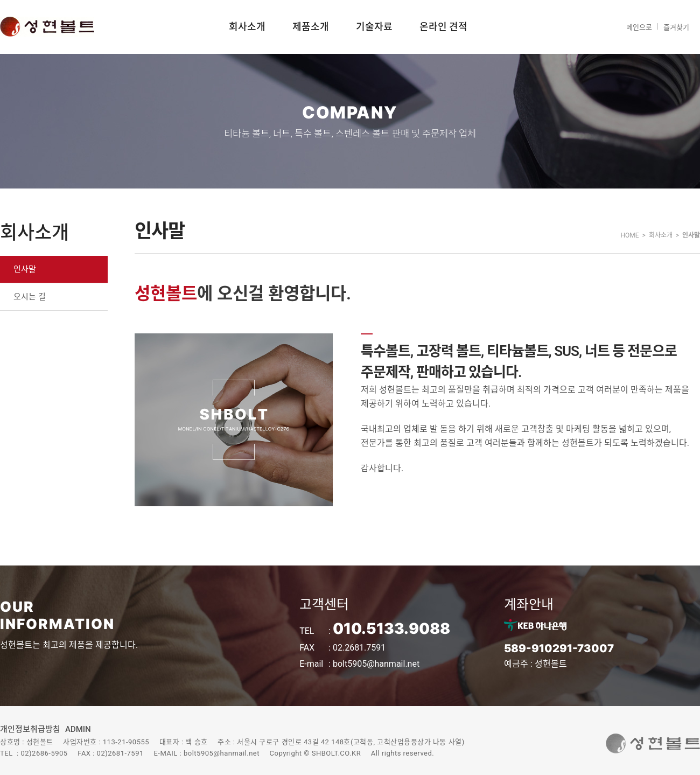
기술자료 (374, 27)
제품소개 (311, 27)
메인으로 (639, 27)
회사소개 (247, 27)
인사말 (25, 269)
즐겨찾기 (676, 27)
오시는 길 (30, 297)
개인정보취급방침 (30, 729)
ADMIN (78, 729)
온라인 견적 (443, 27)
